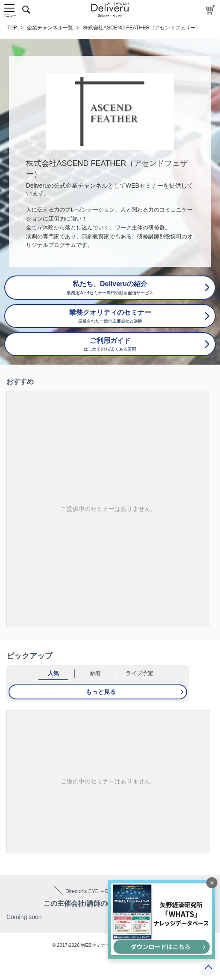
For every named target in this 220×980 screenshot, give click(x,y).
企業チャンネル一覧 (50, 28)
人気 (53, 673)
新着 (95, 673)
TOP (12, 28)
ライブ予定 (139, 673)
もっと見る (101, 692)
